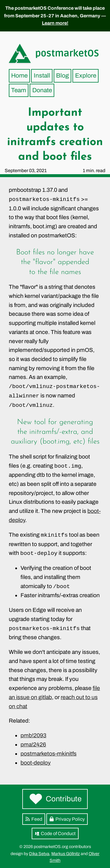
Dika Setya (39, 854)
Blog (62, 75)
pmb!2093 (33, 735)
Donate (42, 90)
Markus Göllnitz (66, 854)
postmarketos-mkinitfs (49, 754)
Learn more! (55, 23)
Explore (86, 75)
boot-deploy (36, 763)
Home (19, 75)
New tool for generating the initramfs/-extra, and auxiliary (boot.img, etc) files (55, 432)
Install (42, 75)
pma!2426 (33, 744)
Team (19, 90)
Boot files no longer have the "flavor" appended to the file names (55, 262)
